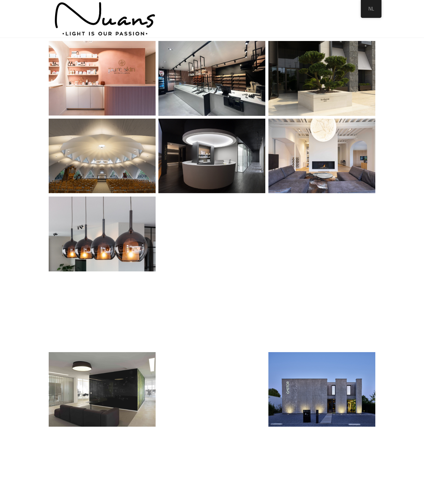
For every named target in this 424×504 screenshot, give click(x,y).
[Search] (364, 19)
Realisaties (293, 18)
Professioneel (202, 55)
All (175, 55)
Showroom (263, 18)
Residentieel (239, 55)
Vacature (321, 18)
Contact (346, 18)
